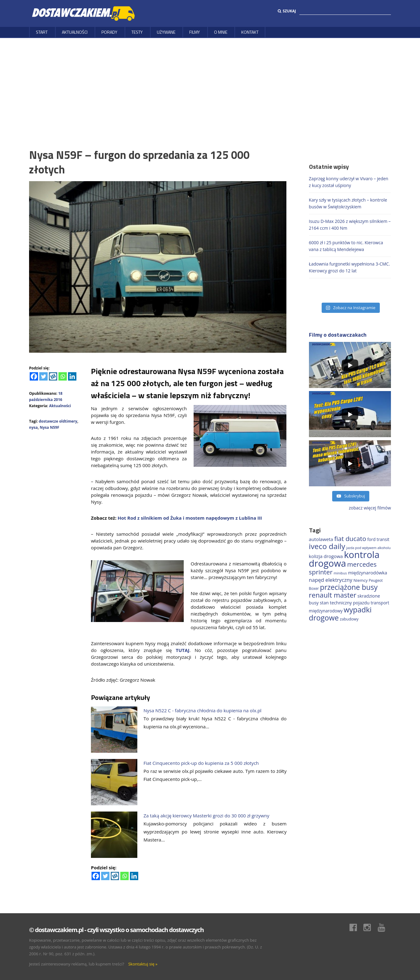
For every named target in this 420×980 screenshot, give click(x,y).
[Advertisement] (210, 84)
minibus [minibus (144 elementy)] (340, 573)
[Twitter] (43, 376)
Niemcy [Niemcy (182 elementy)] (361, 580)
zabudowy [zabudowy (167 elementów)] (349, 619)
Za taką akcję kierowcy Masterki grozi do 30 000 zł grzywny (206, 816)
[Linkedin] (72, 376)
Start (42, 32)
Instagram (370, 927)
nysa (33, 427)
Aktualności (75, 32)
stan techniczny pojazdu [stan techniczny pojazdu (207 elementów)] (345, 603)
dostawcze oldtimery (58, 421)
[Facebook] (34, 376)
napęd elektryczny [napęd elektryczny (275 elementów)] (331, 580)
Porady (109, 32)
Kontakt (250, 32)
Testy (137, 32)
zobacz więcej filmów (370, 508)
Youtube (384, 927)
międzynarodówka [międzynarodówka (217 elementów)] (368, 573)
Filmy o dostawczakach (338, 335)
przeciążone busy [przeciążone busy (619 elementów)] (349, 587)
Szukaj (287, 11)
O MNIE (221, 32)
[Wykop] (53, 376)
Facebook (356, 927)
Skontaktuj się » (143, 964)
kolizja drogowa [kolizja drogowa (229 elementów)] (326, 556)
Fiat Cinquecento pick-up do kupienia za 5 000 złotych (201, 763)
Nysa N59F (49, 427)
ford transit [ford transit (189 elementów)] (378, 539)
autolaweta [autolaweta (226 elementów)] (321, 539)
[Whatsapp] (63, 376)
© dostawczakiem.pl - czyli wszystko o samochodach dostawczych (116, 930)
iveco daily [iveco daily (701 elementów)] (327, 546)
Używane (166, 32)
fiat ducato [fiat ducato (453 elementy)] (350, 539)
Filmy (195, 32)
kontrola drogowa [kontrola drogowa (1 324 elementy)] (344, 559)
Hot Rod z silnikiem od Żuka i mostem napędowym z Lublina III (190, 518)
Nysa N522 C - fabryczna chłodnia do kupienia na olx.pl (202, 710)
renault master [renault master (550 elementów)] (333, 595)
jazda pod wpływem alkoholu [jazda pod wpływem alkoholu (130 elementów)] (368, 548)
